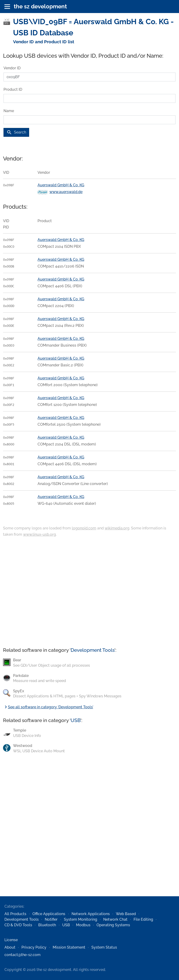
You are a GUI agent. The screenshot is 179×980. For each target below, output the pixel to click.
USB (76, 720)
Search (16, 132)
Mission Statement (69, 947)
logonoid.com (84, 528)
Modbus (83, 925)
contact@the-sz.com (22, 955)
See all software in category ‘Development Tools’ (48, 707)
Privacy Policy (34, 947)
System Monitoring (81, 919)
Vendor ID (12, 68)
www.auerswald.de (66, 192)
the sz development (40, 6)
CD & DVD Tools (18, 925)
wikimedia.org (117, 528)
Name (9, 111)
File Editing (143, 919)
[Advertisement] (89, 592)
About (10, 947)
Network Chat (115, 919)
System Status (104, 947)
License (11, 940)
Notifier (51, 919)
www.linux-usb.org (40, 534)
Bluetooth (47, 925)
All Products (15, 914)
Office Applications (49, 914)
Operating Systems (113, 925)
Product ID (13, 89)
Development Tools (93, 650)
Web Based (126, 914)
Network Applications (91, 914)
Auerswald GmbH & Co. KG (61, 185)
